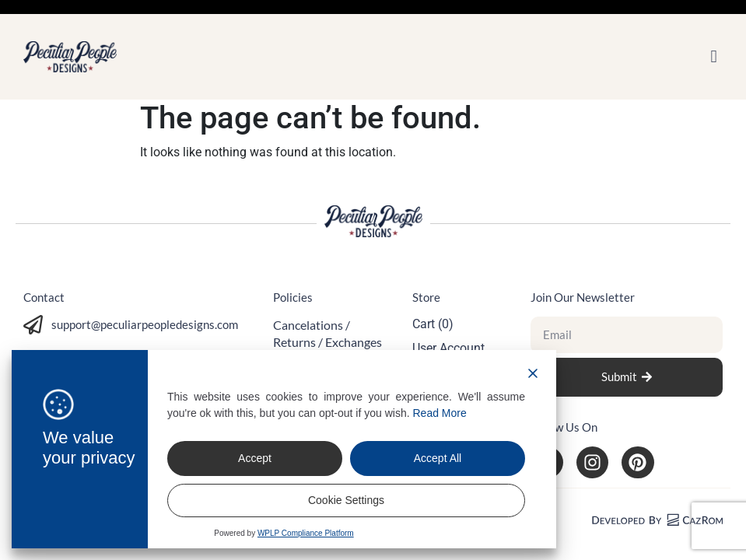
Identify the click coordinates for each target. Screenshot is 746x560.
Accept (255, 458)
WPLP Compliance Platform (306, 533)
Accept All (438, 458)
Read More (440, 413)
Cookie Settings (346, 500)
